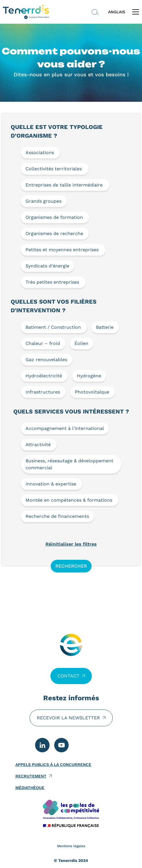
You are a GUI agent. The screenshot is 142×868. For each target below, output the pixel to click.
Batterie (105, 327)
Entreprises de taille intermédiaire (64, 185)
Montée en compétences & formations (69, 500)
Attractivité (38, 445)
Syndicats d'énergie (47, 266)
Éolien (81, 343)
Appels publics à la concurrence (53, 764)
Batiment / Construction (53, 327)
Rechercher (71, 566)
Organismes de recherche (54, 233)
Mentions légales (71, 846)
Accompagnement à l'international (65, 428)
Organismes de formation (54, 217)
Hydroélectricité (44, 376)
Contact (68, 676)
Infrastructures (43, 392)
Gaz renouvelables (46, 360)
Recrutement (31, 776)
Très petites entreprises (52, 282)
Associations (40, 153)
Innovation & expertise (51, 484)
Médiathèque (30, 788)
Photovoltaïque (92, 392)
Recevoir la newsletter (68, 718)
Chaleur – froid (43, 343)
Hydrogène (89, 376)
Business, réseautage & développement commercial (69, 464)
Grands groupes (43, 201)
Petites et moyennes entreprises (62, 250)
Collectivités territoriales (54, 169)
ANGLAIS (117, 12)
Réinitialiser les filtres (71, 544)
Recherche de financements (57, 516)
